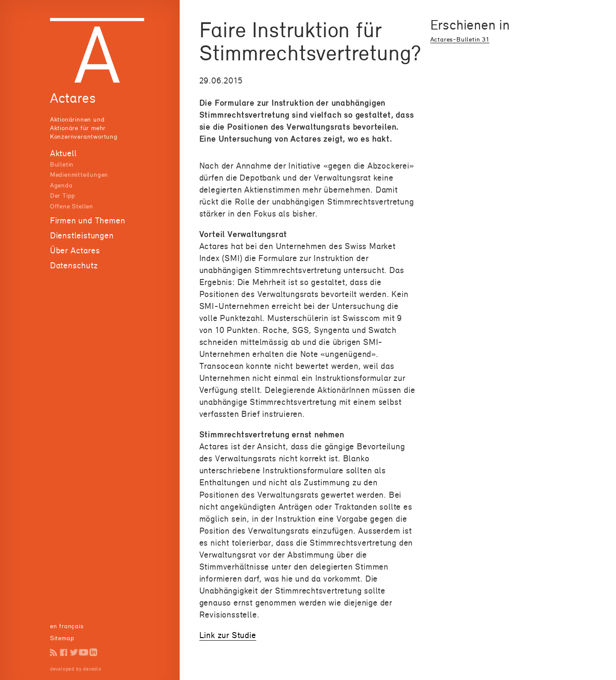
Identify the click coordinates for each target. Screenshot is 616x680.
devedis (92, 669)
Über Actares (75, 250)
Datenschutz (74, 265)
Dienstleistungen (82, 235)
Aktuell (64, 153)
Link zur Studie (228, 635)
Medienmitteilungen (79, 174)
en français (67, 626)
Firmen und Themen (88, 220)
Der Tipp (63, 195)
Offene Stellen (72, 206)
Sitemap (62, 638)
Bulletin (62, 164)
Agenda (61, 185)
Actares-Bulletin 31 (460, 39)
